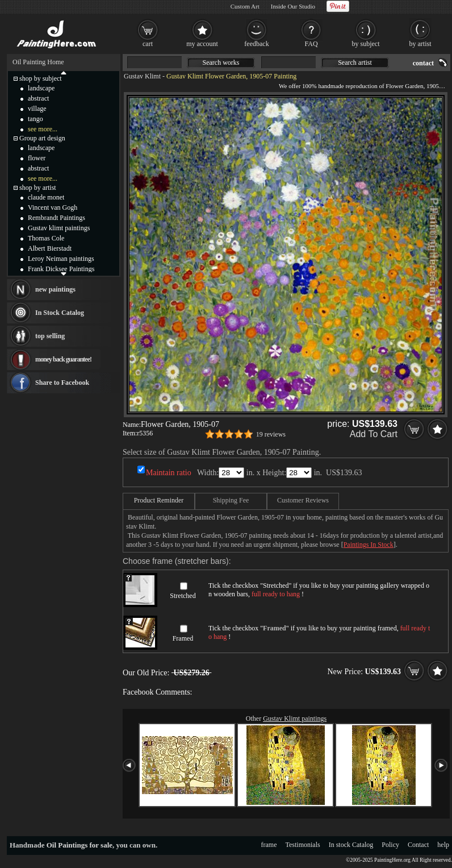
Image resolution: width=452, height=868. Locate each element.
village (37, 109)
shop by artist (38, 188)
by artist (420, 44)
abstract (38, 98)
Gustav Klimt (142, 76)
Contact (418, 845)
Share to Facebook (62, 383)
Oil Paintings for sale (79, 845)
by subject (366, 44)
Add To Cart (374, 434)
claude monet (46, 197)
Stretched (183, 596)
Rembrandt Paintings (56, 218)
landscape (41, 88)
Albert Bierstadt (50, 248)
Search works (221, 63)
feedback (256, 44)
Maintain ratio (169, 473)
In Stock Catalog (60, 313)
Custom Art (245, 6)
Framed (183, 638)
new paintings (55, 289)
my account (202, 44)
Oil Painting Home (38, 62)
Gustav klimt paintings (59, 228)
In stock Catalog (351, 845)
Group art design (42, 138)
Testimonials (303, 845)
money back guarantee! (63, 359)
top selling (50, 336)
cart (148, 44)
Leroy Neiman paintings (61, 259)
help (443, 845)
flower (37, 158)
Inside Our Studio (293, 6)
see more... (43, 129)
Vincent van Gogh (53, 207)
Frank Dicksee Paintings (61, 269)
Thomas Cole (46, 238)
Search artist (355, 63)
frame (269, 845)
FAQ (311, 44)
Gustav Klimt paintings (295, 719)
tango (35, 119)
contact (423, 63)
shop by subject (41, 78)
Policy (390, 845)
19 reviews (271, 434)
